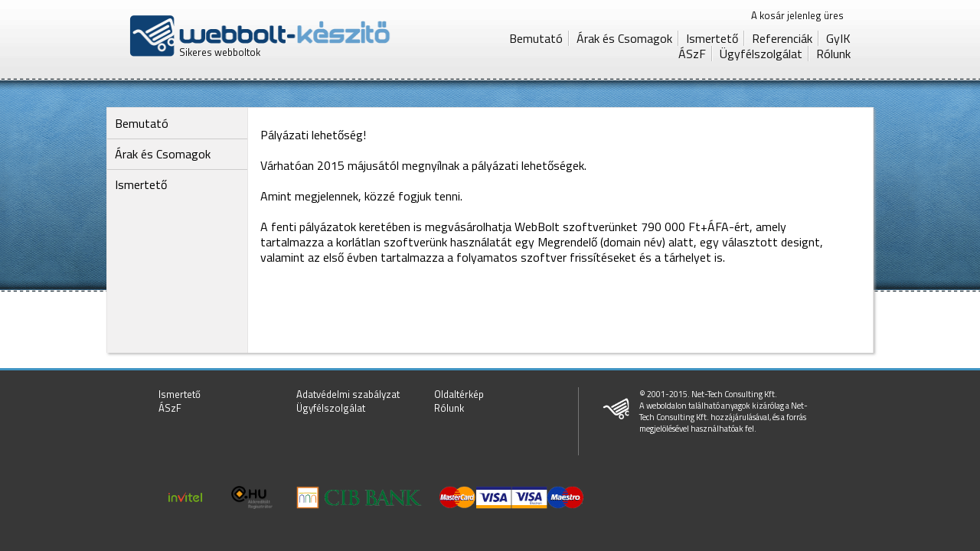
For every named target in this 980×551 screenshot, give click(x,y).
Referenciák (782, 38)
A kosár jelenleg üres (797, 15)
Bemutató (536, 38)
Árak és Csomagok (624, 38)
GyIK (838, 38)
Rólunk (833, 54)
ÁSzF (692, 54)
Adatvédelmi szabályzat (348, 394)
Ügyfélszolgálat (761, 54)
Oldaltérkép (459, 394)
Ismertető (712, 38)
